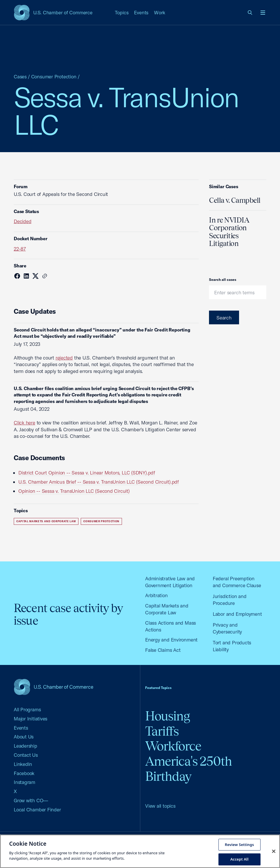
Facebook (24, 773)
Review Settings (239, 844)
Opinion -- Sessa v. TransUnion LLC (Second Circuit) (74, 491)
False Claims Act (163, 650)
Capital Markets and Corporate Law (46, 521)
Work (160, 12)
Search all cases (223, 280)
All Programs (27, 709)
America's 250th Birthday (189, 769)
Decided (22, 221)
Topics (122, 12)
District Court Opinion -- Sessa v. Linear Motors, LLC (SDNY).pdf (87, 473)
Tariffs (162, 731)
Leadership (25, 746)
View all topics (160, 806)
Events (141, 12)
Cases (20, 77)
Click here (24, 423)
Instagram (24, 782)
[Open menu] (263, 13)
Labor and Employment (237, 614)
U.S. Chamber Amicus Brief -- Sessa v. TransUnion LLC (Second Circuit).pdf (99, 482)
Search (224, 318)
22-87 (20, 249)
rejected (64, 358)
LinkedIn (23, 764)
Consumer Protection (54, 77)
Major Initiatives (30, 719)
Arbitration (156, 595)
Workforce (173, 746)
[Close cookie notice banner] (274, 851)
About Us (24, 737)
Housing (167, 716)
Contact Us (26, 755)
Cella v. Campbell (235, 200)
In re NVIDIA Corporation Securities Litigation (229, 232)
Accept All (239, 859)
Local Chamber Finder (37, 810)
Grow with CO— (31, 800)
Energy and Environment (171, 640)
